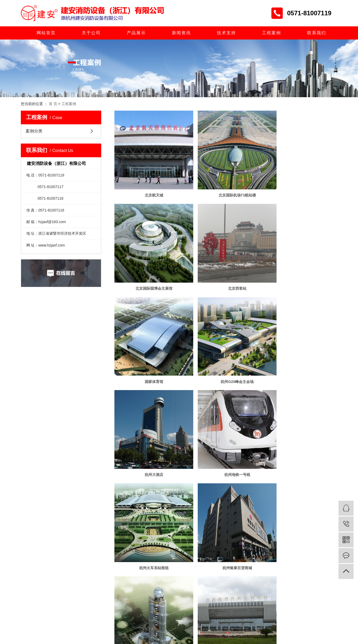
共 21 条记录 (181, 462)
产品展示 (136, 33)
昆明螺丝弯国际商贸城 (302, 444)
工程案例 (272, 33)
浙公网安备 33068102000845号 (240, 562)
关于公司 (91, 33)
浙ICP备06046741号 (173, 562)
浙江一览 (210, 562)
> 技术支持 (124, 525)
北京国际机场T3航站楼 (226, 188)
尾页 (255, 462)
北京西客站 (150, 273)
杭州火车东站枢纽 (302, 359)
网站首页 (46, 33)
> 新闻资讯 (154, 514)
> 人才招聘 (154, 525)
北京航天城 (150, 188)
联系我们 (317, 33)
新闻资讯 (181, 33)
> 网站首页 (124, 504)
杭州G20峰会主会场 (301, 273)
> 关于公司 (154, 504)
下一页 (238, 462)
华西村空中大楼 (226, 444)
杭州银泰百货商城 (150, 444)
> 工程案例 (124, 536)
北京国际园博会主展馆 (302, 188)
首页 (203, 462)
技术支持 (226, 33)
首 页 (53, 104)
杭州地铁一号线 (226, 359)
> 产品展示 (124, 514)
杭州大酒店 (150, 359)
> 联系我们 (154, 536)
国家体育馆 (226, 273)
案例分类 (34, 131)
